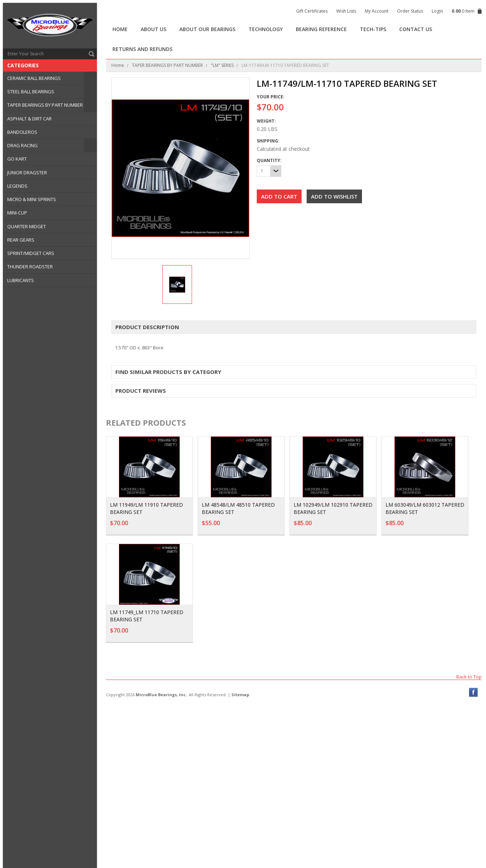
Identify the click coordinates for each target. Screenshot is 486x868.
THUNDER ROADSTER (30, 267)
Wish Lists (346, 11)
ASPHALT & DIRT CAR (29, 119)
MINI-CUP (17, 213)
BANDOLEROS (22, 132)
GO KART (17, 159)
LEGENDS (17, 186)
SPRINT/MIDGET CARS (31, 253)
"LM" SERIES (222, 65)
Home (118, 65)
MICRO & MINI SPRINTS (32, 199)
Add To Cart (168, 527)
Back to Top (469, 676)
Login (437, 11)
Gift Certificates (312, 11)
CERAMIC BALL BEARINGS (34, 78)
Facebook (474, 692)
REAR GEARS (21, 240)
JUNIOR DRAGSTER (27, 173)
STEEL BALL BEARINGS (31, 92)
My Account (377, 11)
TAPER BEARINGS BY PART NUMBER (45, 105)
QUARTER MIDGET (27, 226)
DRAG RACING (22, 145)
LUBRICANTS (21, 280)
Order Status (410, 11)
